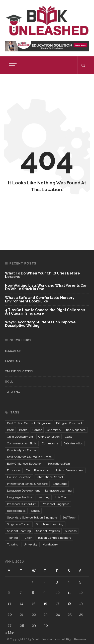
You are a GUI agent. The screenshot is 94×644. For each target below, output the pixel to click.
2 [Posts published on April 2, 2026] (45, 582)
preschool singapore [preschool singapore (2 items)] (56, 504)
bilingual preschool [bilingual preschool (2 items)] (69, 423)
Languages (14, 361)
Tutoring (13, 392)
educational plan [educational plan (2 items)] (59, 464)
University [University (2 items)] (31, 544)
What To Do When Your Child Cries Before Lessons (42, 275)
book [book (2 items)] (10, 430)
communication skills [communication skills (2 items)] (22, 443)
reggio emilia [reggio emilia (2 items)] (16, 511)
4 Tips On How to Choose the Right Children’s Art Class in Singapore (45, 312)
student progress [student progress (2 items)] (48, 531)
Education (13, 351)
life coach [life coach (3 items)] (62, 497)
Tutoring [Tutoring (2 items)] (13, 544)
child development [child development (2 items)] (20, 437)
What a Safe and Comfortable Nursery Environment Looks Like (40, 300)
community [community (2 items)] (50, 443)
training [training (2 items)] (12, 538)
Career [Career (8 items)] (37, 430)
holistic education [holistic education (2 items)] (19, 477)
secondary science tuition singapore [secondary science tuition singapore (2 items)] (32, 517)
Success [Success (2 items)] (71, 531)
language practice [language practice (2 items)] (20, 497)
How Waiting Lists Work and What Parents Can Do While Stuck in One (46, 287)
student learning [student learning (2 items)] (19, 531)
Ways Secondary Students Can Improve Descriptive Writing (40, 324)
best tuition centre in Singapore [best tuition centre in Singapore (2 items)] (29, 423)
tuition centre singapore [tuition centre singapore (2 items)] (54, 538)
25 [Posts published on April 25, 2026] (70, 615)
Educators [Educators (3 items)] (14, 470)
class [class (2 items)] (69, 437)
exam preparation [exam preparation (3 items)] (38, 470)
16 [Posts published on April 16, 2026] (45, 604)
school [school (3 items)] (35, 511)
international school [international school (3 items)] (50, 477)
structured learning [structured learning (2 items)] (50, 524)
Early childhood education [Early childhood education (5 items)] (25, 464)
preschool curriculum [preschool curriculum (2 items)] (22, 504)
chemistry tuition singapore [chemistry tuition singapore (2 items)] (66, 430)
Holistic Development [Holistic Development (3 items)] (69, 470)
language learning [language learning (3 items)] (58, 491)
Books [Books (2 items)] (23, 430)
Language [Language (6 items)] (60, 484)
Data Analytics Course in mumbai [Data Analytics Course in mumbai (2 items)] (30, 457)
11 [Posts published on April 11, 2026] (69, 593)
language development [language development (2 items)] (23, 491)
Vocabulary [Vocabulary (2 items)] (50, 544)
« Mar (10, 633)
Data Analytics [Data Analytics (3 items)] (73, 443)
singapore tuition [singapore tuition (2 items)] (19, 524)
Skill (9, 382)
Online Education (19, 371)
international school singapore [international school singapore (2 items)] (27, 484)
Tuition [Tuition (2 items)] (28, 538)
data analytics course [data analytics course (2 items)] (22, 450)
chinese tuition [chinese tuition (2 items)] (49, 437)
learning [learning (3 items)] (44, 497)
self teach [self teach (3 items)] (69, 517)
